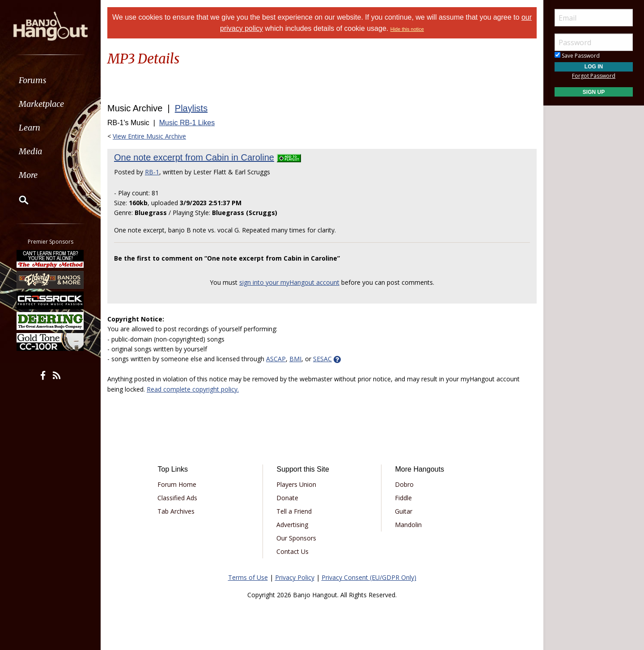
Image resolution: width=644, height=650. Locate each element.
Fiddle (403, 498)
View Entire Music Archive (149, 136)
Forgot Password (594, 76)
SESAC (322, 359)
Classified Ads (177, 498)
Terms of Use (248, 577)
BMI (295, 359)
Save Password (577, 56)
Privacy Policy (295, 577)
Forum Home (177, 484)
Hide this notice (407, 29)
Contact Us (292, 551)
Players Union (296, 484)
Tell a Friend (294, 511)
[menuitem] (50, 80)
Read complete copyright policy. (193, 389)
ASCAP (276, 359)
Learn (30, 128)
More (28, 175)
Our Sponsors (296, 538)
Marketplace (41, 104)
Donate (287, 498)
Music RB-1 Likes (187, 123)
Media (30, 151)
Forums (33, 80)
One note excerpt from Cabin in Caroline (194, 157)
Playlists (191, 108)
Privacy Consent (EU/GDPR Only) (369, 577)
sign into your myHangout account (289, 282)
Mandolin (408, 525)
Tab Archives (176, 511)
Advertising (292, 525)
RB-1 (152, 172)
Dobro (404, 484)
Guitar (404, 511)
